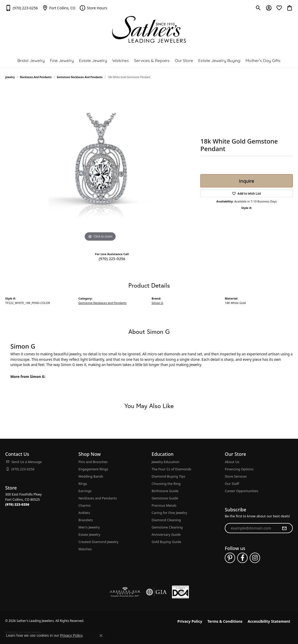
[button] (258, 8)
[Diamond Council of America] (180, 592)
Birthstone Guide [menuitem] (165, 491)
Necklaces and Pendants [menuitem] (98, 498)
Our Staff (232, 484)
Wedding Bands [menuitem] (91, 476)
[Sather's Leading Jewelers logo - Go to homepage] (149, 29)
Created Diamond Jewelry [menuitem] (98, 542)
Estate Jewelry (93, 60)
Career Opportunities (241, 491)
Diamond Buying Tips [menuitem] (169, 476)
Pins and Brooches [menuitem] (93, 462)
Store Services (236, 476)
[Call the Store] (17, 504)
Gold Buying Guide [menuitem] (167, 542)
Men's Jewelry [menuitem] (89, 527)
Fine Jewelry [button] (62, 60)
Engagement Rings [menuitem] (93, 469)
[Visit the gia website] (156, 592)
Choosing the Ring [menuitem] (166, 484)
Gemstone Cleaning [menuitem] (167, 527)
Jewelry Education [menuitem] (166, 462)
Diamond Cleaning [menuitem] (166, 520)
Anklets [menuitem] (84, 513)
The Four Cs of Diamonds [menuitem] (172, 469)
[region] (100, 165)
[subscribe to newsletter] (284, 528)
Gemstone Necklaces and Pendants (80, 77)
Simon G (157, 303)
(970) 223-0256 (112, 258)
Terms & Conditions (225, 621)
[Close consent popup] (101, 636)
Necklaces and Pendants (36, 77)
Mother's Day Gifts (263, 60)
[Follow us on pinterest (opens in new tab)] (230, 558)
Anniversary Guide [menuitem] (166, 534)
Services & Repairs (152, 60)
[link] (22, 8)
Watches (121, 60)
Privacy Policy (190, 621)
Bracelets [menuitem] (86, 520)
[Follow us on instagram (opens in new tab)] (255, 558)
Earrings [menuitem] (85, 491)
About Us (232, 462)
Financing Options (239, 469)
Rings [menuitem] (83, 484)
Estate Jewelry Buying (219, 60)
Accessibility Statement (269, 621)
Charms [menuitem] (85, 505)
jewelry (10, 77)
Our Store (184, 60)
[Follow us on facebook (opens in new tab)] (242, 558)
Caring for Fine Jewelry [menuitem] (170, 513)
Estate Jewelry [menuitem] (89, 534)
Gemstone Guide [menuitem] (165, 498)
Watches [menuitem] (85, 549)
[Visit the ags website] (125, 592)
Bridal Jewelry (31, 60)
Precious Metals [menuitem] (164, 505)
